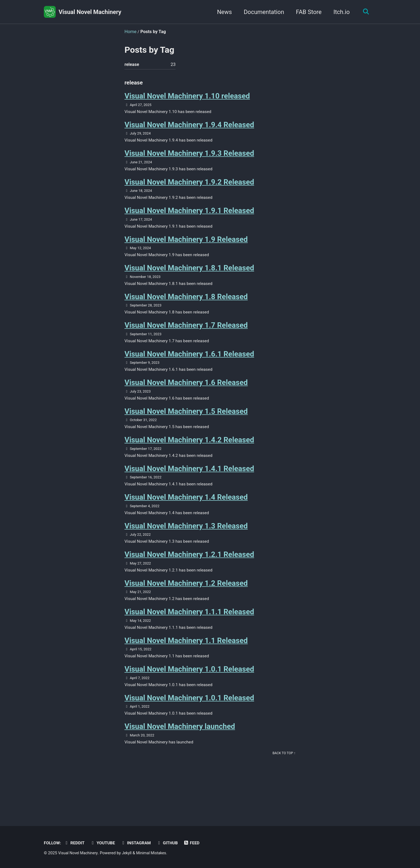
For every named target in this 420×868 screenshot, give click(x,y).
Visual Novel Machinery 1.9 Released (186, 246)
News (223, 12)
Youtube (105, 843)
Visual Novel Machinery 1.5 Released (186, 423)
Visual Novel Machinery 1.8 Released (186, 305)
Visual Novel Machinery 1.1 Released (186, 660)
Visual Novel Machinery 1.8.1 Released (189, 275)
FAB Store (307, 12)
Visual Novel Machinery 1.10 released (187, 98)
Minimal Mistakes (155, 853)
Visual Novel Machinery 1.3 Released (186, 541)
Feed (198, 843)
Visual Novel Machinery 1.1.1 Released (189, 630)
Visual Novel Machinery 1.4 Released (186, 512)
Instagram (140, 843)
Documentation (262, 12)
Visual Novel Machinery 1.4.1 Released (189, 482)
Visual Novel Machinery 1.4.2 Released (189, 453)
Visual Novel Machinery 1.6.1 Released (189, 364)
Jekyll (129, 853)
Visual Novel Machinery (90, 12)
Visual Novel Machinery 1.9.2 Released (189, 187)
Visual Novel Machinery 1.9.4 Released (189, 128)
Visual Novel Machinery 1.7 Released (186, 335)
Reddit (76, 843)
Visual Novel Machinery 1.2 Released (186, 601)
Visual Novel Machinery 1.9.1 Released (189, 216)
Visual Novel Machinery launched (180, 748)
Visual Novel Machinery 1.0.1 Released (189, 689)
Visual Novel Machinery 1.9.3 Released (189, 157)
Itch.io (340, 12)
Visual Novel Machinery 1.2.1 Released (189, 571)
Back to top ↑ (283, 776)
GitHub (173, 843)
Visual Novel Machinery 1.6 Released (186, 394)
